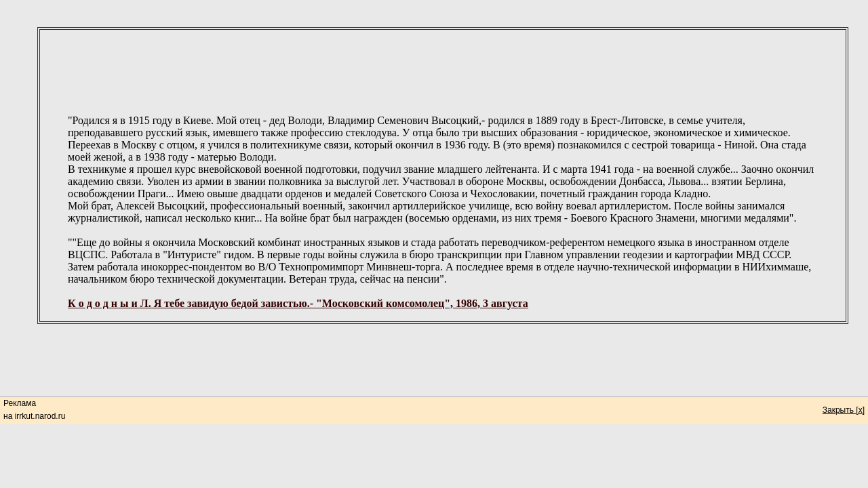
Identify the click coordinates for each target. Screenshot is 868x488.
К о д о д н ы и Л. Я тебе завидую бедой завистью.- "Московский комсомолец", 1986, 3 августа (298, 303)
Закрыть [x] (844, 410)
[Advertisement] (443, 61)
